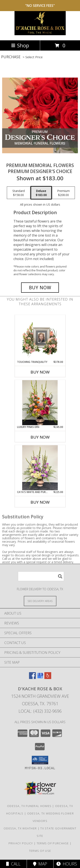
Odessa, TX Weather (20, 828)
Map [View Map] (40, 864)
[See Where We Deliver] (40, 601)
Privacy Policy (21, 843)
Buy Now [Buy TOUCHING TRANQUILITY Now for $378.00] (40, 372)
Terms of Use (40, 851)
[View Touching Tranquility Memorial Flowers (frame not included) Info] (40, 337)
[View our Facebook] (32, 678)
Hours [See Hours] (67, 864)
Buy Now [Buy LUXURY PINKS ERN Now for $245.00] (40, 437)
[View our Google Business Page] (40, 678)
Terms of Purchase (53, 843)
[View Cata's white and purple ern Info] (40, 468)
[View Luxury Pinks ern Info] (40, 403)
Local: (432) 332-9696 (40, 711)
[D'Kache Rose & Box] (40, 34)
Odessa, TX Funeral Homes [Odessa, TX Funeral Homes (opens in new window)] (29, 806)
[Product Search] (41, 576)
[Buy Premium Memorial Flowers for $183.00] (40, 288)
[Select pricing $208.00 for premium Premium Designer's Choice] (63, 193)
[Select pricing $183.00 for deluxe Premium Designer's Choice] (41, 193)
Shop (20, 45)
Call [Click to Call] (13, 864)
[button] (40, 760)
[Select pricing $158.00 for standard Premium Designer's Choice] (19, 193)
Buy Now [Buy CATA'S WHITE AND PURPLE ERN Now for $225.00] (40, 502)
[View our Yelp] (48, 678)
